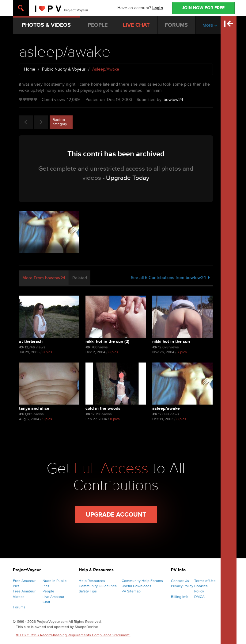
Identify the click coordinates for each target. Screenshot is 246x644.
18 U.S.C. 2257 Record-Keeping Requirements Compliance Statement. (73, 635)
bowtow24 (173, 100)
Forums (19, 607)
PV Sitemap (131, 591)
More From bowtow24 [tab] (44, 278)
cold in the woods (103, 408)
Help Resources (92, 581)
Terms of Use (205, 581)
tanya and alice (34, 408)
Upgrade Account (116, 515)
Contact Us (180, 581)
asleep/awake (166, 408)
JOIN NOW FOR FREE (203, 8)
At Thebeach (31, 341)
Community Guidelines (98, 586)
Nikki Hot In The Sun (171, 341)
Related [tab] (80, 278)
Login (158, 8)
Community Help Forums (142, 581)
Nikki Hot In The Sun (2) (107, 341)
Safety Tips (88, 591)
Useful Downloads (136, 586)
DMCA (199, 597)
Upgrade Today (128, 178)
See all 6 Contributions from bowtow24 (170, 278)
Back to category (60, 122)
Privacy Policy (182, 586)
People (48, 591)
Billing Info (180, 597)
